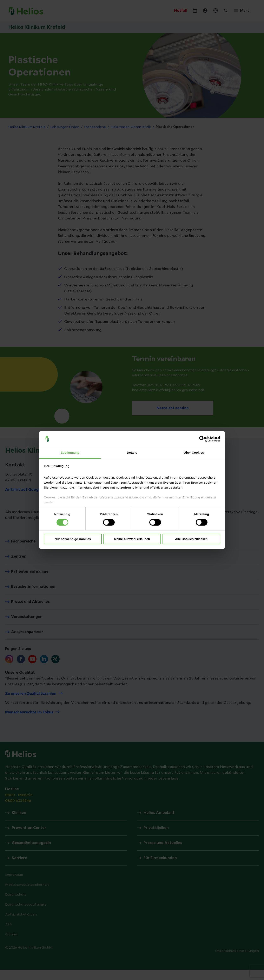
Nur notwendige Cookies (73, 539)
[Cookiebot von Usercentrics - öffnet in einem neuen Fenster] (202, 439)
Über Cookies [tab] (194, 452)
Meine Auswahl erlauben (132, 539)
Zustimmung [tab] (70, 452)
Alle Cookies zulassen (191, 539)
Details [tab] (132, 452)
